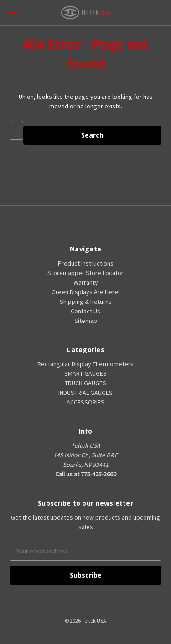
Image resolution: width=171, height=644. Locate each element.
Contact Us (85, 311)
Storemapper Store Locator (85, 273)
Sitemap (86, 321)
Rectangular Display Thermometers (85, 364)
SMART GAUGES (85, 373)
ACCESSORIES (85, 402)
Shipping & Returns (86, 302)
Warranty (86, 282)
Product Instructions (86, 263)
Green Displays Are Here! (85, 292)
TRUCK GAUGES (85, 383)
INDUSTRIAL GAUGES (85, 393)
